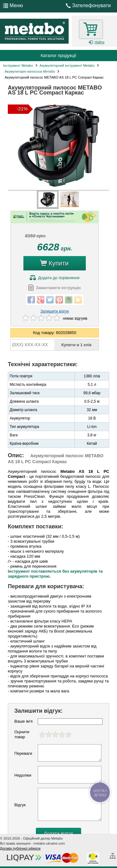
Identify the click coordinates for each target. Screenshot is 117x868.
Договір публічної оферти (20, 848)
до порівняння (54, 278)
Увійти (96, 42)
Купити (55, 262)
